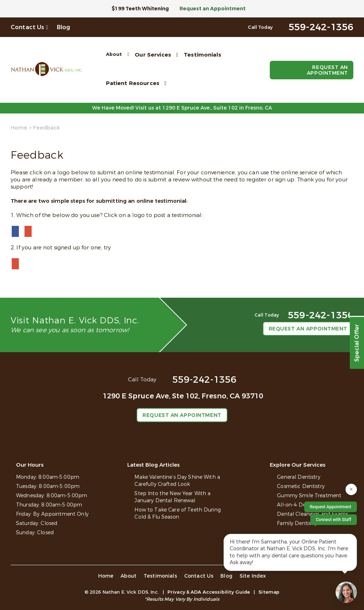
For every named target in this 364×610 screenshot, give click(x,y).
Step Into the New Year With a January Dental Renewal (172, 497)
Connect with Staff (334, 520)
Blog (64, 27)
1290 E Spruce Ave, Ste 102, (183, 396)
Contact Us (28, 27)
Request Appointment (331, 507)
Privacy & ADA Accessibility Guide (209, 592)
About (114, 54)
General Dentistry (298, 477)
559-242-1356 (204, 380)
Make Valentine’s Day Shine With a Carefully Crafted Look (177, 481)
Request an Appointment (213, 9)
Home (19, 128)
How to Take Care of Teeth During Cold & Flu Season (177, 513)
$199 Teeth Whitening (140, 9)
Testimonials (202, 55)
